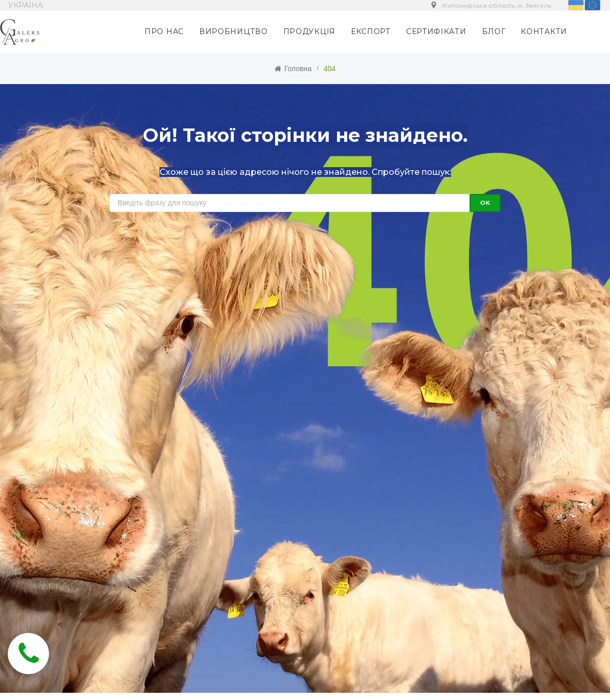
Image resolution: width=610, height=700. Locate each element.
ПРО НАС (164, 31)
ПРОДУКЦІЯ (309, 31)
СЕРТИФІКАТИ (436, 31)
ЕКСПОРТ (371, 31)
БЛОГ (494, 31)
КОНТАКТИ (544, 31)
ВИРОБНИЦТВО (234, 31)
